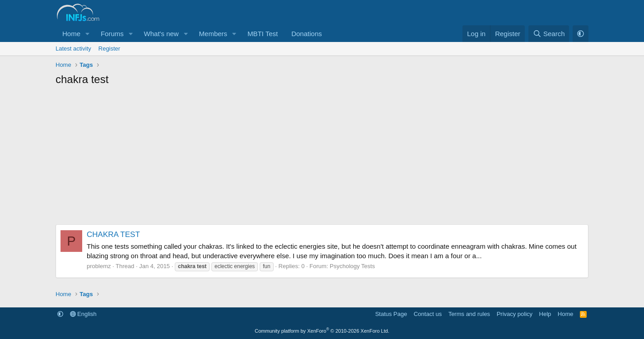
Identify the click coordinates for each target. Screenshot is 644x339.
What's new (161, 34)
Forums (112, 34)
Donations (307, 34)
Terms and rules (469, 314)
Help (545, 314)
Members (213, 34)
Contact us (428, 314)
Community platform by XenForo (322, 331)
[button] (88, 34)
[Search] (549, 34)
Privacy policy (515, 314)
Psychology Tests (352, 266)
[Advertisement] (322, 159)
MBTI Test (263, 34)
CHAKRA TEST (113, 235)
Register (109, 49)
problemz (99, 266)
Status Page (391, 314)
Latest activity (73, 49)
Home (71, 34)
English (83, 314)
